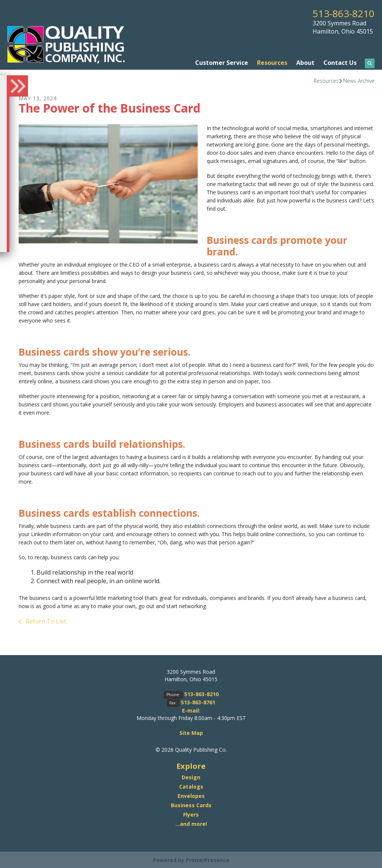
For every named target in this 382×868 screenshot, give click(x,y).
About (305, 62)
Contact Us (340, 62)
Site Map (191, 732)
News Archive (359, 80)
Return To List (45, 621)
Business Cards (191, 804)
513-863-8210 (341, 13)
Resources (272, 62)
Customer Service (222, 62)
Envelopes (191, 795)
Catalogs (191, 786)
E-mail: (191, 710)
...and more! (191, 823)
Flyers (191, 814)
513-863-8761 (198, 702)
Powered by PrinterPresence (191, 859)
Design (191, 776)
